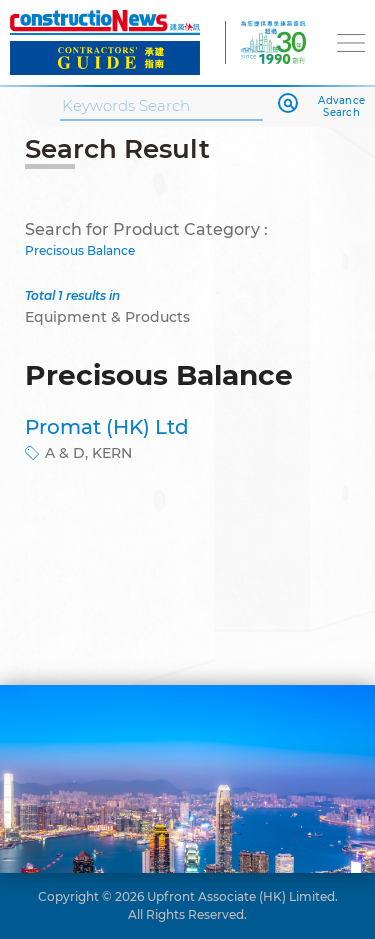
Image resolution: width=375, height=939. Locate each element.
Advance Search (341, 107)
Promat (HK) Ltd (107, 427)
